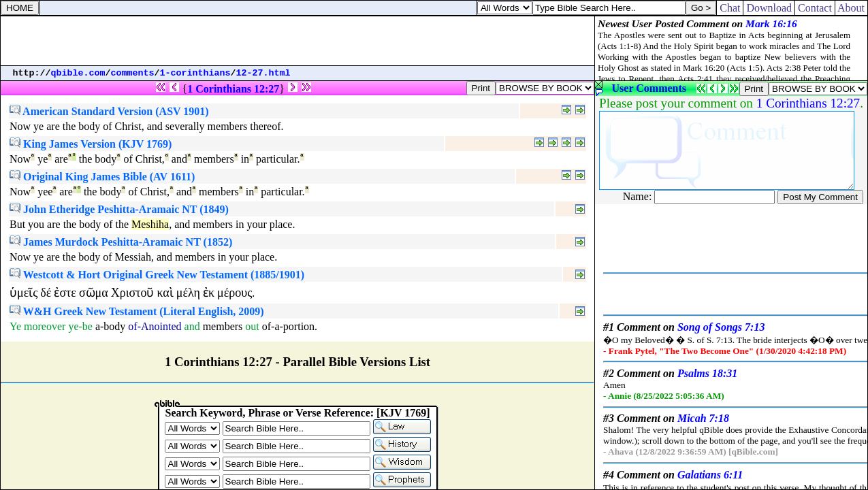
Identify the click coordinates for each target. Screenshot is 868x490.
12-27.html (263, 73)
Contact (815, 8)
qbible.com (78, 73)
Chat (730, 8)
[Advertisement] (298, 41)
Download (769, 8)
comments (133, 73)
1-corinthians (195, 73)
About (851, 8)
